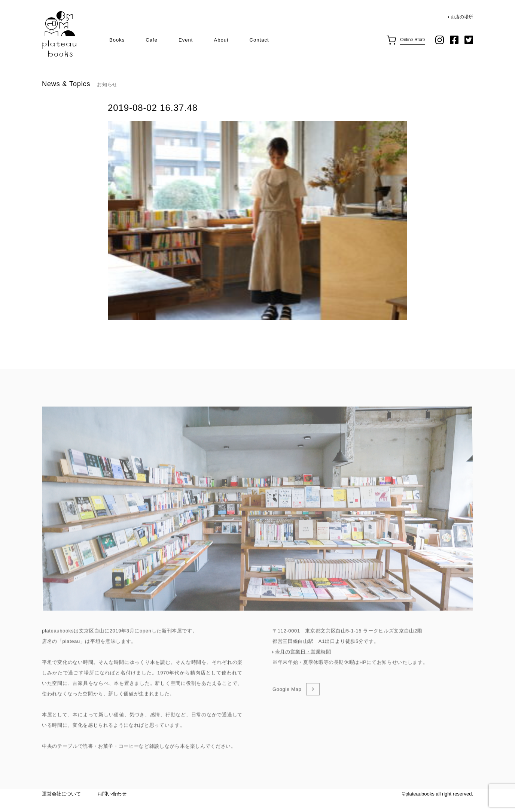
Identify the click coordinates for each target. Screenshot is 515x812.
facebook (454, 40)
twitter (469, 40)
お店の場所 (462, 17)
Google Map (287, 712)
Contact (259, 40)
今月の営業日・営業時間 (303, 674)
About (221, 40)
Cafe (152, 40)
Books (117, 40)
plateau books (59, 34)
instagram (440, 40)
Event (186, 40)
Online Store (413, 40)
